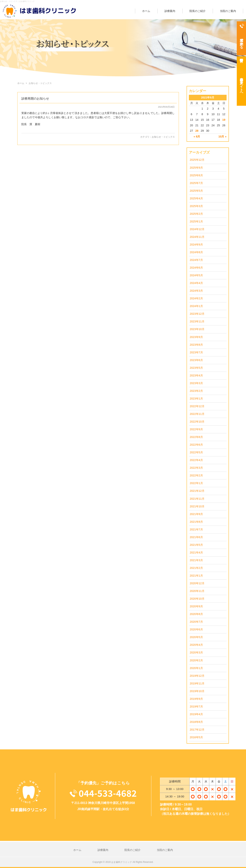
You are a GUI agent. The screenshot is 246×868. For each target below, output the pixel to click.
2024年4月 (196, 283)
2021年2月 (196, 568)
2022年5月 (196, 452)
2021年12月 (197, 491)
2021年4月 (196, 553)
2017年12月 (197, 730)
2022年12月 (197, 406)
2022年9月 (196, 429)
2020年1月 (196, 668)
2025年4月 (196, 198)
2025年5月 (196, 191)
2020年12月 (197, 583)
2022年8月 (196, 437)
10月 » (222, 136)
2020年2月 (196, 660)
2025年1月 (196, 221)
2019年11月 (197, 683)
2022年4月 (196, 460)
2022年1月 (196, 483)
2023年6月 (196, 360)
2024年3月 (196, 291)
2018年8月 (196, 722)
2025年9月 (196, 168)
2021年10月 (197, 506)
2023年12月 (197, 314)
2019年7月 (196, 707)
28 (197, 131)
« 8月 (197, 136)
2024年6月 (196, 268)
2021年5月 (196, 545)
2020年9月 (196, 606)
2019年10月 (197, 691)
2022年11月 (197, 414)
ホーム (146, 11)
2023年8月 (196, 345)
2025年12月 (197, 160)
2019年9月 (196, 699)
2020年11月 (197, 591)
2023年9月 (196, 337)
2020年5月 (196, 637)
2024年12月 (197, 229)
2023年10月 (197, 329)
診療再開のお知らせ (35, 99)
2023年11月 (197, 321)
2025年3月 (196, 206)
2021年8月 (196, 522)
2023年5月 (196, 368)
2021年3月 (196, 560)
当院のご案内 (228, 11)
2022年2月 (196, 475)
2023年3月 (196, 383)
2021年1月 (196, 576)
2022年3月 (196, 468)
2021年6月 (196, 537)
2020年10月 (197, 599)
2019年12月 (197, 676)
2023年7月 (196, 352)
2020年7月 (196, 622)
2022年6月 (196, 445)
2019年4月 (196, 714)
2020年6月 (196, 629)
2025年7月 (196, 183)
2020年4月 (196, 645)
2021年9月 (196, 514)
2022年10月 (197, 422)
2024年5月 (196, 275)
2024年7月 (196, 260)
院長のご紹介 (198, 11)
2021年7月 (196, 529)
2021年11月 (197, 499)
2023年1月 (196, 399)
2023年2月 (196, 391)
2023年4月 (196, 375)
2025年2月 (196, 214)
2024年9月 (196, 245)
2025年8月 (196, 175)
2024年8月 (196, 252)
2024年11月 (197, 237)
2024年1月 (196, 306)
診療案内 (170, 11)
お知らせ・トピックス (163, 137)
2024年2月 (196, 298)
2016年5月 (196, 737)
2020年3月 (196, 652)
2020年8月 (196, 614)
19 (224, 120)
